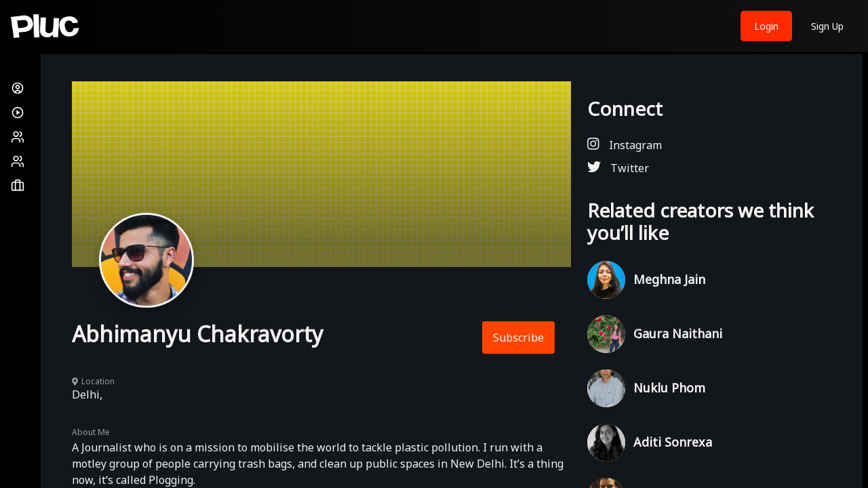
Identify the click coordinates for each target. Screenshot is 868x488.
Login (766, 26)
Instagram (625, 145)
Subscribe (518, 338)
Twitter (618, 168)
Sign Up (827, 26)
